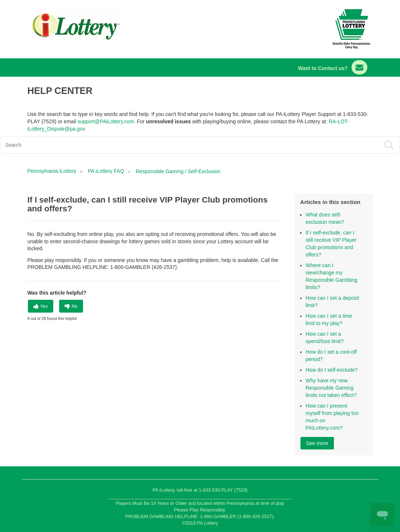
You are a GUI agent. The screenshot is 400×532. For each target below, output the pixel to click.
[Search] (160, 145)
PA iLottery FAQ (106, 171)
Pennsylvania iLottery (53, 171)
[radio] (41, 306)
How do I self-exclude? (332, 370)
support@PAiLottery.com (106, 121)
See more (317, 443)
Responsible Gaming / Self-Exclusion (178, 171)
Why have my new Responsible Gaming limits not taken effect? (331, 388)
